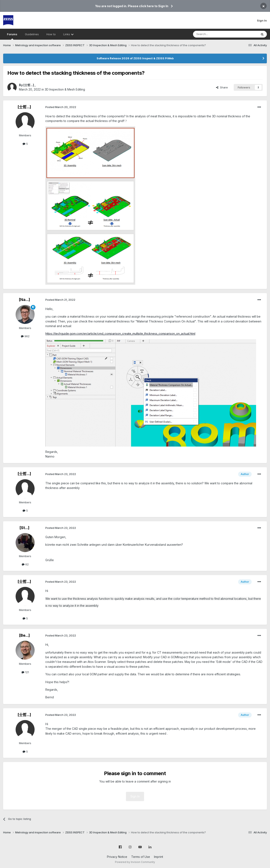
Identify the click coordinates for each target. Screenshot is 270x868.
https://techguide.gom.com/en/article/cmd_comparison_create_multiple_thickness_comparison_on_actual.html (120, 334)
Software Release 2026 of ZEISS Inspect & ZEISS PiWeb (135, 58)
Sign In (262, 20)
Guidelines (32, 34)
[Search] (215, 34)
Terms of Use (141, 857)
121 (25, 672)
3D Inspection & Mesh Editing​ (65, 89)
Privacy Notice (117, 857)
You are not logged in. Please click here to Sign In (132, 6)
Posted (61, 107)
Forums (12, 36)
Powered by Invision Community (135, 862)
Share (222, 87)
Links (68, 34)
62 (25, 564)
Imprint (159, 857)
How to (51, 34)
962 (25, 336)
